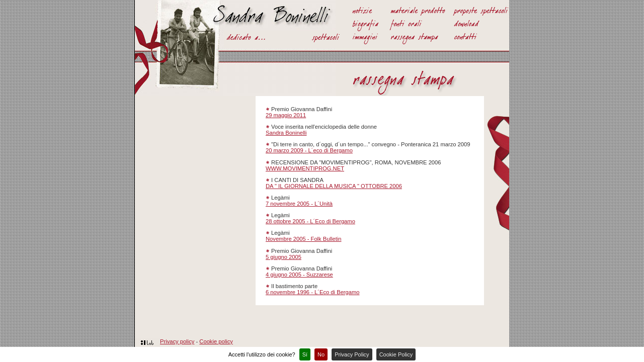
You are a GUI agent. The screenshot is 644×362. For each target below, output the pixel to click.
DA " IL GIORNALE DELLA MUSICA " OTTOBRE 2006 (334, 186)
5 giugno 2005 (284, 257)
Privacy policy (177, 341)
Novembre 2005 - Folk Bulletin (303, 239)
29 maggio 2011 (286, 115)
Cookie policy (216, 341)
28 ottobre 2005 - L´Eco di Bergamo (310, 221)
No (321, 354)
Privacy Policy (352, 354)
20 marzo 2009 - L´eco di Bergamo (309, 150)
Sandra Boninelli (286, 133)
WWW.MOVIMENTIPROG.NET (305, 168)
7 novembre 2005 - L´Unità (299, 204)
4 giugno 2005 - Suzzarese (299, 275)
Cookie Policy (396, 354)
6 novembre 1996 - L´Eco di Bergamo (313, 292)
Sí (305, 354)
